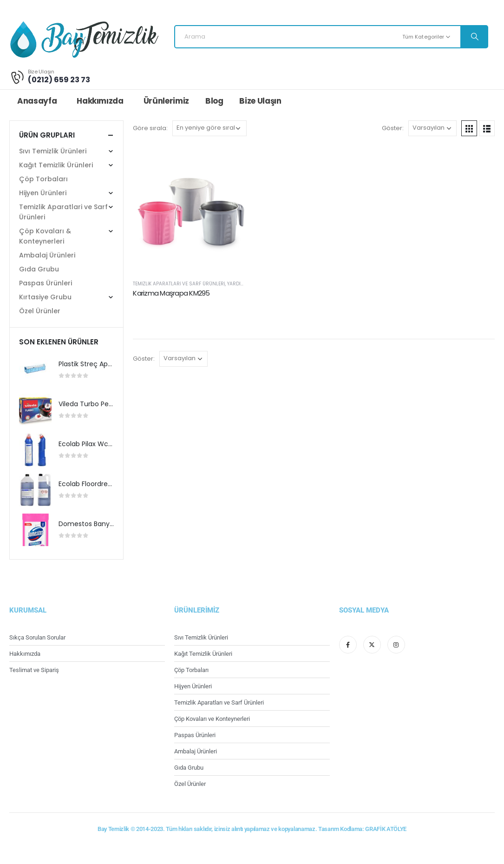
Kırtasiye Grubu (45, 297)
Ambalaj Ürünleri (47, 255)
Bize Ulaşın (260, 101)
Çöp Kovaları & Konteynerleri (45, 236)
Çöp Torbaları (43, 179)
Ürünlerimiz (166, 101)
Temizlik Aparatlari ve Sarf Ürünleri (179, 284)
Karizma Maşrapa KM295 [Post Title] (171, 293)
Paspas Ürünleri (46, 283)
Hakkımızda (100, 101)
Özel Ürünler (40, 311)
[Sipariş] (209, 128)
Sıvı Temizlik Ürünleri (53, 151)
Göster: (393, 128)
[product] (35, 370)
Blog (214, 101)
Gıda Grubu (39, 269)
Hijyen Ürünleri (43, 193)
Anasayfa (37, 101)
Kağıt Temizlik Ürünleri (56, 165)
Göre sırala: (150, 128)
